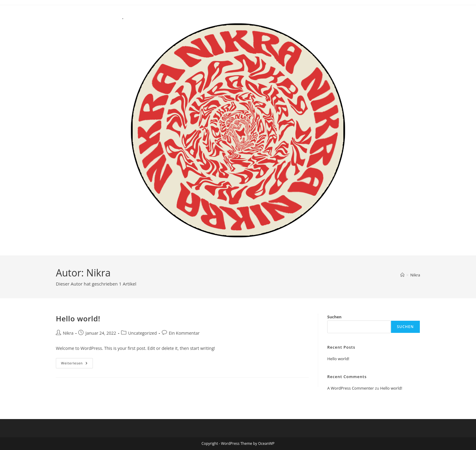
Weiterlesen (77, 364)
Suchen (334, 317)
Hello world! (78, 318)
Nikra (415, 275)
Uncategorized (142, 333)
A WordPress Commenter (351, 388)
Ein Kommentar (184, 333)
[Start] (402, 275)
